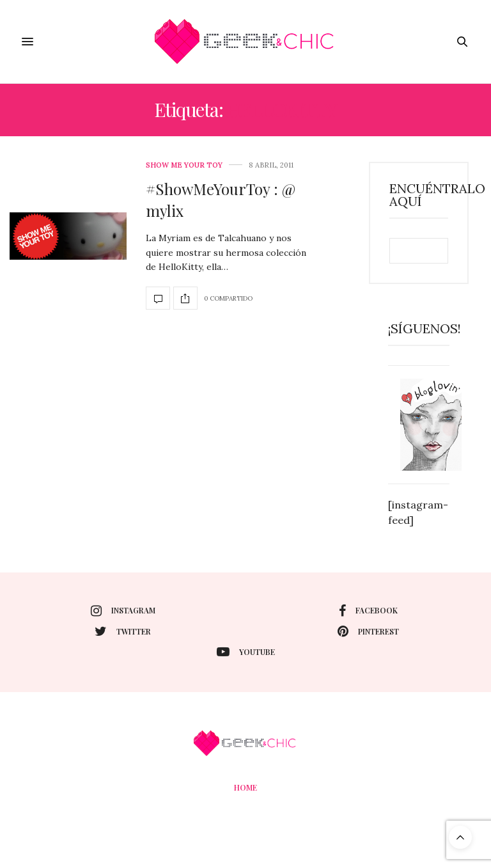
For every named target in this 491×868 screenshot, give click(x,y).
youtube (246, 652)
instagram (123, 611)
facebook (368, 611)
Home (245, 787)
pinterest (368, 631)
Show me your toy (184, 165)
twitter (123, 631)
